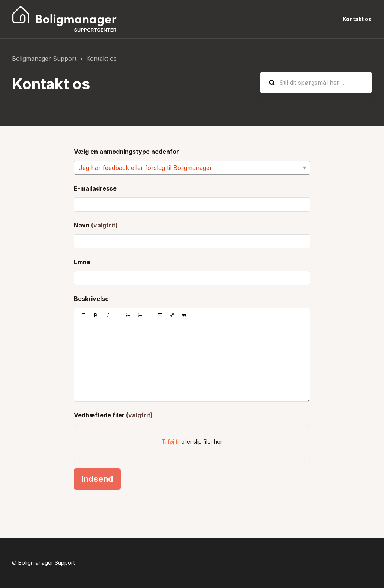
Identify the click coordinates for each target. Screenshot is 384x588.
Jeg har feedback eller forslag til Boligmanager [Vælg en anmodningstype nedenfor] (145, 168)
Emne (82, 262)
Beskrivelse (91, 299)
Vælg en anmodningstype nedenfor (126, 152)
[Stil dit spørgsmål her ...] (316, 83)
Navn (96, 225)
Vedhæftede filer (113, 415)
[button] (84, 315)
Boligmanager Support (44, 59)
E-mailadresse (95, 188)
